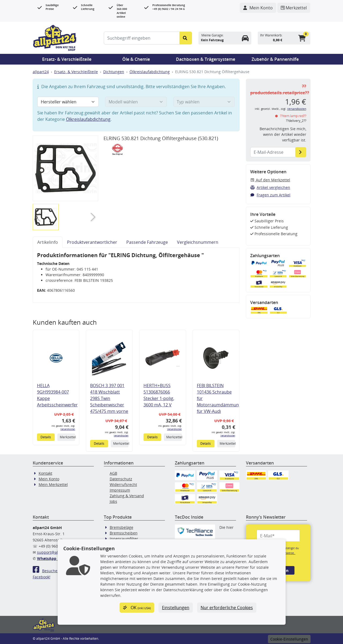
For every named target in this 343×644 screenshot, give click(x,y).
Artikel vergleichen (270, 187)
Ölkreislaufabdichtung (150, 72)
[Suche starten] (186, 38)
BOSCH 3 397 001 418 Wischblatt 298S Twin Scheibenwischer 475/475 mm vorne (109, 398)
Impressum (120, 490)
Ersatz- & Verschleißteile (67, 59)
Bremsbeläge (121, 527)
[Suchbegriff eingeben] (142, 38)
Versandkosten (68, 429)
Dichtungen (114, 72)
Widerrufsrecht (123, 484)
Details (46, 437)
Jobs (113, 501)
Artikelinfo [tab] (48, 242)
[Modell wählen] (136, 102)
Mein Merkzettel (53, 484)
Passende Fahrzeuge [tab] (147, 242)
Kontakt (45, 473)
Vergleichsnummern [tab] (198, 242)
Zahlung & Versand (127, 496)
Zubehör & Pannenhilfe (275, 59)
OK (137, 608)
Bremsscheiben (124, 533)
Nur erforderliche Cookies (227, 608)
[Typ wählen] (204, 102)
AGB (113, 473)
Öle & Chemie (136, 59)
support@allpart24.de (57, 552)
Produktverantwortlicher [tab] (92, 242)
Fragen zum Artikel (270, 195)
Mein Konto (49, 479)
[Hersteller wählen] (68, 102)
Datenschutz (121, 479)
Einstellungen (176, 608)
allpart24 (41, 72)
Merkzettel (67, 437)
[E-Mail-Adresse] (301, 152)
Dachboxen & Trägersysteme (206, 59)
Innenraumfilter (124, 539)
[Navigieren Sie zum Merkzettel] (294, 8)
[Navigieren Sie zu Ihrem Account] (258, 8)
